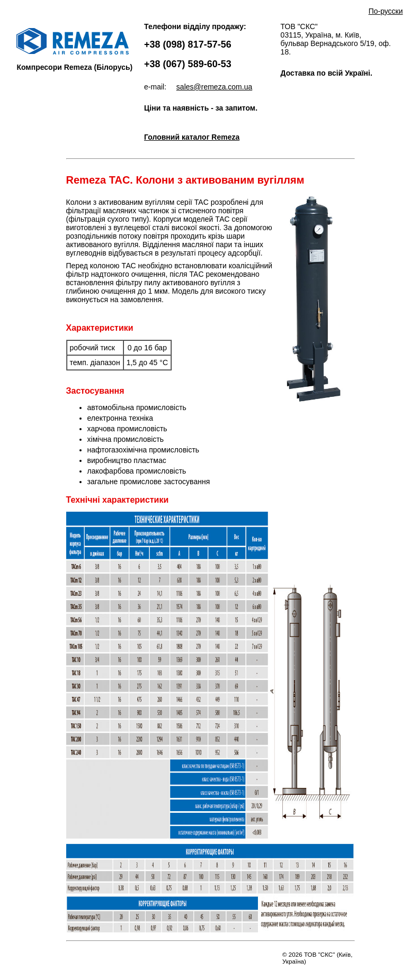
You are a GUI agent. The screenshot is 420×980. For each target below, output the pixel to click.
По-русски (386, 11)
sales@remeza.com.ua (214, 87)
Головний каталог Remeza (192, 137)
